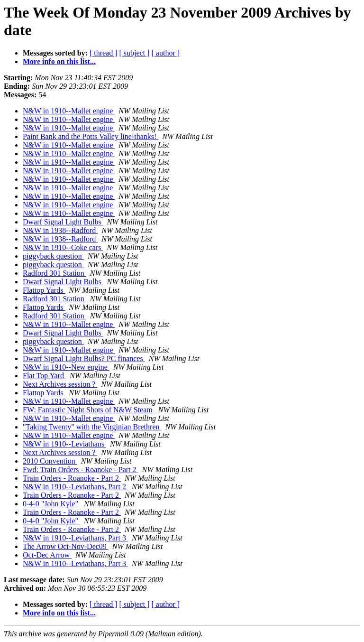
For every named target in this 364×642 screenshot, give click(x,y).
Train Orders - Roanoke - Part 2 (72, 478)
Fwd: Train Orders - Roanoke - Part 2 (81, 470)
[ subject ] (135, 53)
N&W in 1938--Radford (60, 230)
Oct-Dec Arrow (47, 555)
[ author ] (166, 53)
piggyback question (53, 256)
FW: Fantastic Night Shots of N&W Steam (89, 410)
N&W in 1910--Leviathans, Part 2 (75, 487)
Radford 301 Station (55, 273)
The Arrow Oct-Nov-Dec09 (66, 546)
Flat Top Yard (44, 376)
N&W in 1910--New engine (66, 367)
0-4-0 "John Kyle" (51, 504)
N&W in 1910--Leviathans (64, 444)
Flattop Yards (44, 290)
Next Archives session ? (60, 384)
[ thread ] (104, 53)
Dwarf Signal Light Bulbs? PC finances (84, 358)
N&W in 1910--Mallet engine (69, 111)
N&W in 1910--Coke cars (63, 247)
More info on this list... (59, 61)
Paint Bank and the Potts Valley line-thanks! (91, 136)
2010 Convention (50, 461)
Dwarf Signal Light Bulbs (63, 222)
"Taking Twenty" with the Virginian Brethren (92, 427)
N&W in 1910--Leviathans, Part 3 (75, 538)
